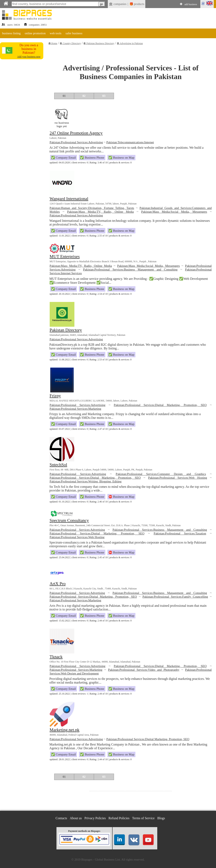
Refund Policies (119, 818)
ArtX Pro (58, 584)
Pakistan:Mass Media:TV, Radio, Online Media (100, 212)
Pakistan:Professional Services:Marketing (75, 409)
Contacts (61, 818)
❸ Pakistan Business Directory (99, 43)
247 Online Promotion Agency (76, 133)
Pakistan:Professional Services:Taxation (180, 533)
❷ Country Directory (70, 43)
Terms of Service (143, 818)
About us (76, 818)
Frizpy (55, 396)
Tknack (56, 657)
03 (104, 96)
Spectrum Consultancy (69, 520)
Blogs (161, 818)
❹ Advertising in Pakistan (130, 43)
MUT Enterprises (65, 256)
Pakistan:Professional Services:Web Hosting (178, 478)
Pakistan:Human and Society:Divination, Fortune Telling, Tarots (92, 208)
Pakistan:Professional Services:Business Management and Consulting (130, 270)
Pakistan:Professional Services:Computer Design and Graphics (161, 474)
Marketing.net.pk (65, 730)
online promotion (35, 33)
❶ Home (53, 43)
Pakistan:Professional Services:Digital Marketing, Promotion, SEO (160, 405)
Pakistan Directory (66, 330)
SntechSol (58, 465)
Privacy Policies (95, 818)
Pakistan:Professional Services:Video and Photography (144, 670)
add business (191, 4)
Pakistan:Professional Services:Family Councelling (175, 597)
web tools (56, 33)
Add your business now (29, 57)
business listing (11, 33)
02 (84, 96)
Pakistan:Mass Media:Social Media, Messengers (174, 212)
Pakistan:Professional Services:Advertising (76, 142)
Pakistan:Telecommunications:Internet (130, 142)
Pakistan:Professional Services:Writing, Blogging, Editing (86, 481)
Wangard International (69, 199)
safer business (74, 33)
